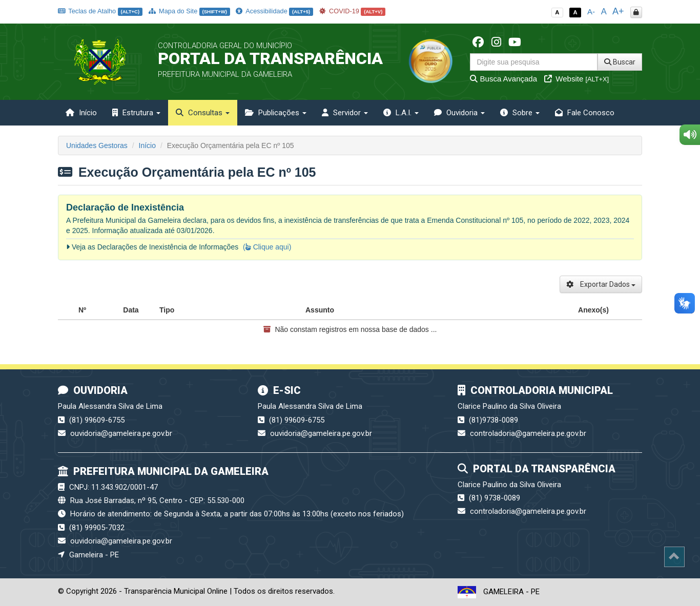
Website (577, 79)
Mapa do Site (189, 11)
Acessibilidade (274, 11)
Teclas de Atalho (100, 11)
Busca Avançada (503, 79)
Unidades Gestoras (97, 145)
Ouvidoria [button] (459, 113)
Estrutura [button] (136, 113)
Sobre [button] (520, 113)
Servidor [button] (345, 113)
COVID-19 (353, 11)
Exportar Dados (601, 284)
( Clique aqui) (267, 247)
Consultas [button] (203, 113)
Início (81, 113)
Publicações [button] (276, 113)
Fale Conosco (585, 113)
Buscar (620, 62)
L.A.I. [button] (401, 113)
